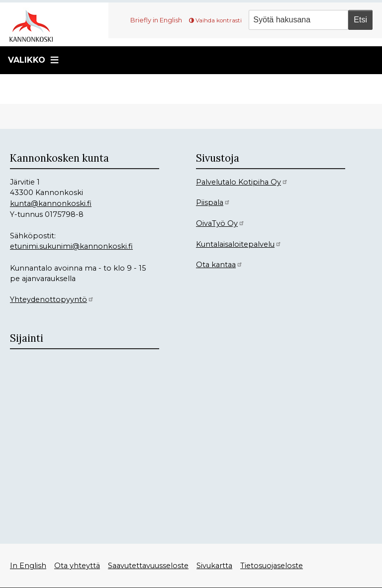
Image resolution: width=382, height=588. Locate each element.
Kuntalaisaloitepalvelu (239, 244)
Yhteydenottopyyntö (52, 299)
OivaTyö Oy (220, 223)
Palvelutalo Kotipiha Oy (242, 182)
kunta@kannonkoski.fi (51, 203)
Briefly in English (156, 20)
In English (28, 566)
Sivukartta (214, 566)
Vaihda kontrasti (219, 20)
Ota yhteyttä (77, 566)
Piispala (213, 202)
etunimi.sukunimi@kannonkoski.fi (71, 246)
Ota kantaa (219, 265)
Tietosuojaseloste (272, 566)
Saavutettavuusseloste (148, 566)
